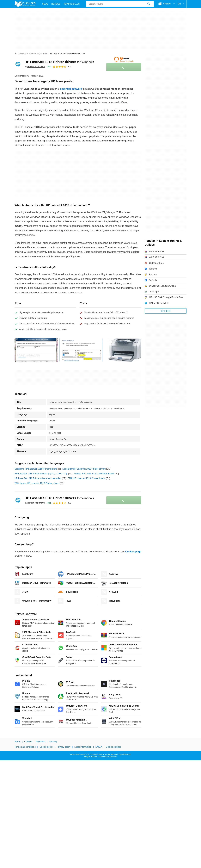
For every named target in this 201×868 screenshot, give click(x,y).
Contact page (133, 552)
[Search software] (149, 4)
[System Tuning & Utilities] (38, 54)
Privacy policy (64, 747)
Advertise (41, 742)
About (17, 742)
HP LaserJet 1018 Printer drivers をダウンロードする (41, 474)
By (35, 67)
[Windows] (23, 54)
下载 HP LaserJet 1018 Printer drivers (87, 478)
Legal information (83, 747)
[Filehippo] (25, 4)
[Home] (16, 53)
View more (166, 311)
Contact (28, 742)
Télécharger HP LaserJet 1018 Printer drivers (37, 483)
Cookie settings (114, 747)
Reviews (56, 4)
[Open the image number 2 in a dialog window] (126, 350)
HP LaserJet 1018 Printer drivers (59, 62)
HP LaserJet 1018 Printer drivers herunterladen (38, 478)
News (45, 4)
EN (182, 4)
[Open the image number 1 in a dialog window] (81, 350)
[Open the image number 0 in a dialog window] (36, 350)
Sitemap (53, 742)
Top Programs (72, 4)
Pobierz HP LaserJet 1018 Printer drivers (94, 474)
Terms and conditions (25, 747)
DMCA (99, 747)
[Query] (120, 4)
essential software (71, 89)
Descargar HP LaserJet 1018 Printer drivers (84, 469)
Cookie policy (46, 747)
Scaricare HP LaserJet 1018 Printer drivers (36, 469)
